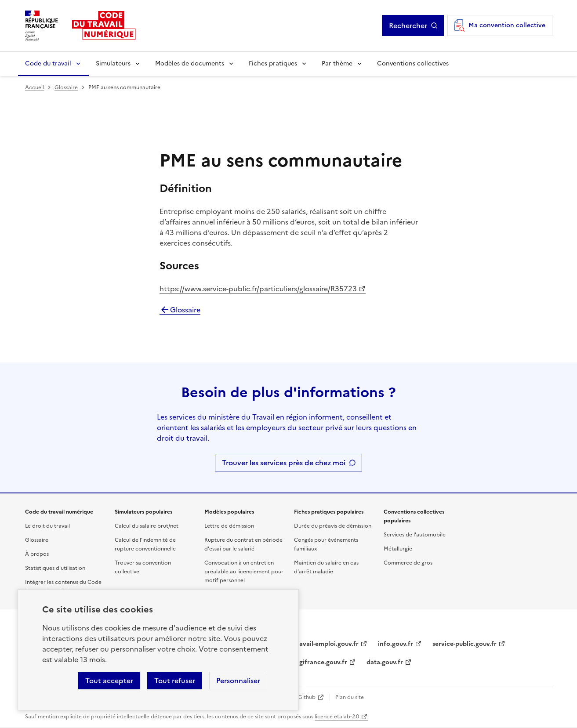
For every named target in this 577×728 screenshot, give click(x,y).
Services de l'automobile (415, 535)
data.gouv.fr (385, 662)
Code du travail (48, 63)
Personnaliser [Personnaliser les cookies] (238, 681)
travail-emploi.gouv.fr (326, 644)
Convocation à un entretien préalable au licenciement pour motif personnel (244, 572)
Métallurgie (398, 549)
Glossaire (66, 87)
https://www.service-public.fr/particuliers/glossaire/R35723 (258, 289)
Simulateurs (113, 63)
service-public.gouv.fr (465, 644)
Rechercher (408, 25)
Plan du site (350, 697)
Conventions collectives (413, 63)
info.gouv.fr (396, 644)
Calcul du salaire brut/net (147, 526)
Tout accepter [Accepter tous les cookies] (109, 681)
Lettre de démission (229, 526)
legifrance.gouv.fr (321, 662)
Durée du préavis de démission (333, 526)
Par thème (337, 63)
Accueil (34, 87)
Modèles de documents (190, 63)
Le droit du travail (47, 526)
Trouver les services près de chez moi (284, 463)
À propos (37, 554)
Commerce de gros (408, 563)
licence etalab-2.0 (337, 717)
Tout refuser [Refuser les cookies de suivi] (175, 681)
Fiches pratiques (273, 63)
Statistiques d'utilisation (55, 568)
